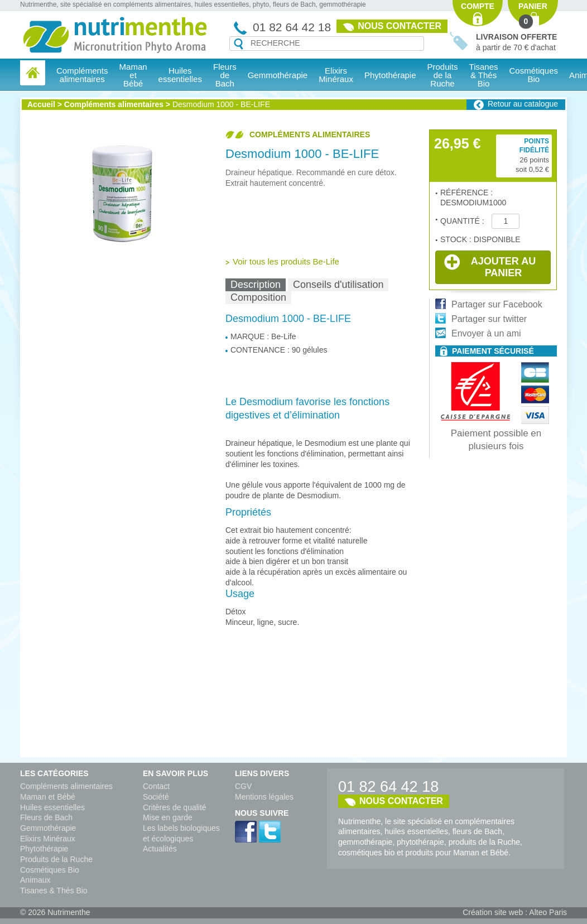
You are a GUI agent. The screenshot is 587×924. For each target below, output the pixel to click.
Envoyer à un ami (486, 333)
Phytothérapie (44, 849)
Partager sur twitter (489, 319)
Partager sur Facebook (497, 304)
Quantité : (463, 221)
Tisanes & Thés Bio (54, 891)
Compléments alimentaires (114, 104)
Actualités (160, 849)
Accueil (41, 104)
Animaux (35, 880)
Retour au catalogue (523, 104)
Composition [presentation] (258, 297)
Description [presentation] (256, 285)
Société (156, 797)
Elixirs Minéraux (336, 75)
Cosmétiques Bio (50, 870)
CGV (243, 786)
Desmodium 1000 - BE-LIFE (221, 104)
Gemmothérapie (48, 828)
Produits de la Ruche (443, 75)
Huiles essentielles (52, 807)
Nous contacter (400, 26)
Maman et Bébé (48, 797)
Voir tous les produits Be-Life (286, 261)
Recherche (239, 44)
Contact (156, 786)
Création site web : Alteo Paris (515, 912)
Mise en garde (168, 817)
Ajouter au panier (490, 266)
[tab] (256, 285)
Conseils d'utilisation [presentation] (338, 285)
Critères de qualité (175, 807)
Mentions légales (264, 797)
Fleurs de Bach (46, 817)
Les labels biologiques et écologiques (181, 833)
